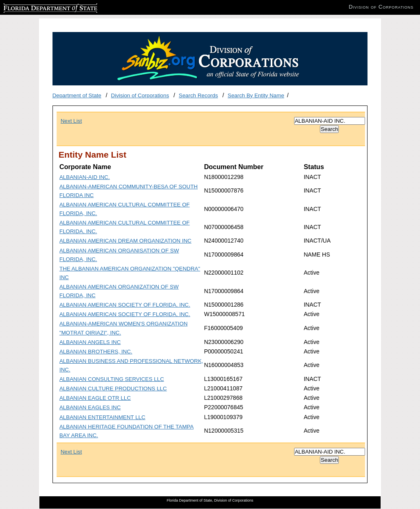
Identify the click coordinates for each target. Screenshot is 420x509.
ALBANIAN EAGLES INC (90, 407)
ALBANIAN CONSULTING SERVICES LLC (112, 379)
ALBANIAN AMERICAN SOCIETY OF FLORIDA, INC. (125, 305)
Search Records (199, 95)
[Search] (330, 121)
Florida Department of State (37, 7)
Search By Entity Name (256, 95)
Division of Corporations (140, 95)
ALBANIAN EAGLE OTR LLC (95, 398)
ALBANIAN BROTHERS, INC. (96, 352)
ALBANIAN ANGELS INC (90, 342)
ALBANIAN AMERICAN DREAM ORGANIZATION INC (126, 241)
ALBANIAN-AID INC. (85, 177)
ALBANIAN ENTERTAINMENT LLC (103, 417)
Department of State (77, 95)
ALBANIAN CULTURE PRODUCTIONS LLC (113, 389)
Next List (71, 121)
